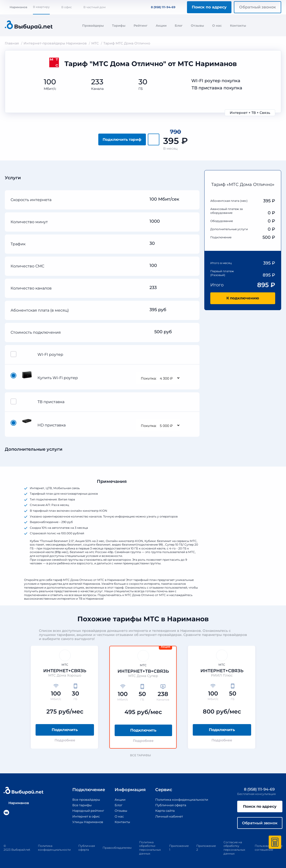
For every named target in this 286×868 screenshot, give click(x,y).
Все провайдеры (83, 798)
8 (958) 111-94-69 (160, 7)
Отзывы (197, 25)
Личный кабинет (168, 815)
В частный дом (94, 7)
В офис (67, 7)
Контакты (238, 25)
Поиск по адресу (209, 7)
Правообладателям (117, 847)
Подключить (65, 729)
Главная (12, 43)
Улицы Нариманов (85, 820)
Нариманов (16, 7)
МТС (95, 43)
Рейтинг (141, 25)
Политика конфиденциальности (182, 798)
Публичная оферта (170, 804)
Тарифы (119, 25)
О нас (217, 25)
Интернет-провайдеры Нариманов (55, 43)
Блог (179, 25)
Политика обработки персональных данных (150, 848)
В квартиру (41, 7)
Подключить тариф (122, 138)
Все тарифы (143, 754)
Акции (161, 25)
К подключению (243, 297)
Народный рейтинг (86, 809)
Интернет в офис (84, 815)
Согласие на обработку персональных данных (234, 848)
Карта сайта (164, 809)
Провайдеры (93, 25)
